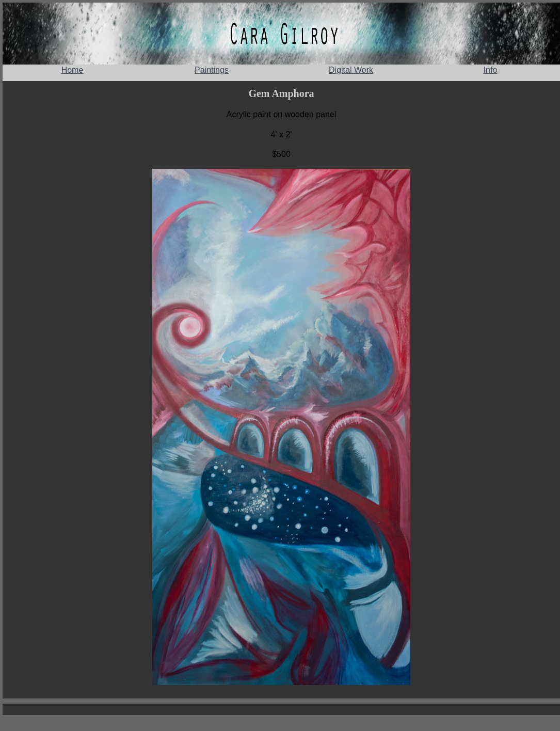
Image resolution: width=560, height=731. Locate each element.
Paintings (212, 70)
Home (73, 70)
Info (491, 70)
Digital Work (351, 70)
